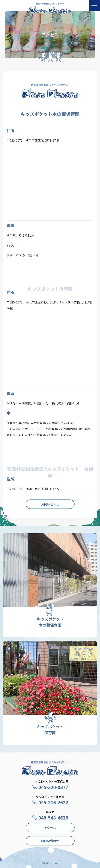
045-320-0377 (50, 787)
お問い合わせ (50, 504)
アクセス (50, 828)
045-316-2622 (50, 802)
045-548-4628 (50, 818)
